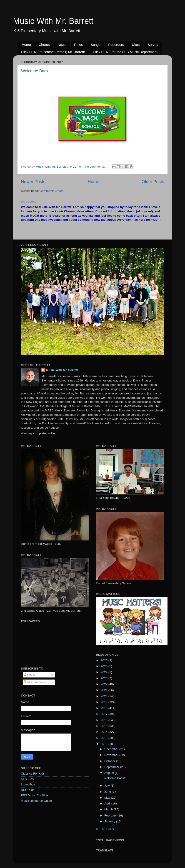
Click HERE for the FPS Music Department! (125, 52)
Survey (153, 45)
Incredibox (28, 784)
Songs (96, 45)
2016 (105, 720)
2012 (105, 744)
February (111, 815)
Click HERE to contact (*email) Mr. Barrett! (53, 52)
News (62, 45)
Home (26, 45)
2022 (105, 684)
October (110, 761)
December (112, 749)
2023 (105, 678)
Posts (29, 675)
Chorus (44, 45)
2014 (105, 732)
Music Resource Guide (36, 801)
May (108, 798)
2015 (105, 726)
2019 (105, 702)
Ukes (136, 45)
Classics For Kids (33, 774)
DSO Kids (28, 790)
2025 (105, 666)
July (107, 786)
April (108, 803)
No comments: (95, 167)
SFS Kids (27, 779)
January (110, 821)
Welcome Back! (35, 71)
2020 (105, 696)
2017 (105, 714)
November (112, 755)
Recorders (116, 45)
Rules (78, 45)
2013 (105, 738)
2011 (105, 829)
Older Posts (153, 182)
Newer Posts (33, 182)
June (108, 792)
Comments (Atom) (52, 191)
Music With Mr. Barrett (53, 21)
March (109, 809)
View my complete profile (38, 433)
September (112, 767)
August (110, 773)
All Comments (35, 682)
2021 (105, 690)
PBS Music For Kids (35, 795)
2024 (105, 672)
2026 (105, 660)
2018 (105, 708)
